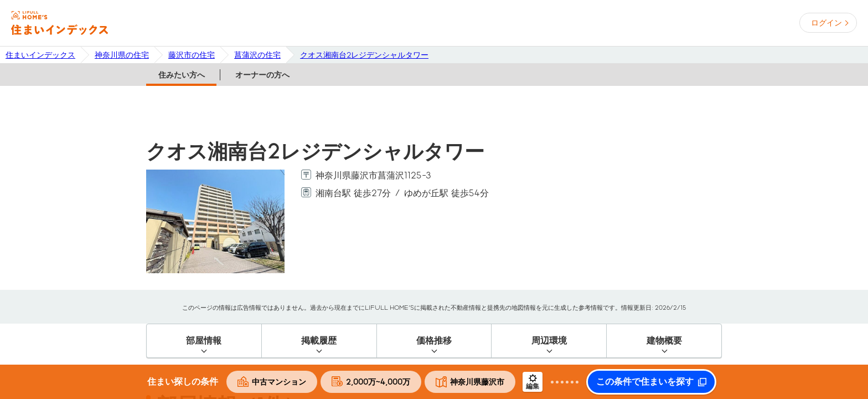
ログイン (826, 23)
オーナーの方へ (262, 75)
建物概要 (664, 341)
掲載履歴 (319, 341)
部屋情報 (204, 341)
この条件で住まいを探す (645, 382)
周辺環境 (549, 341)
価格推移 (434, 341)
